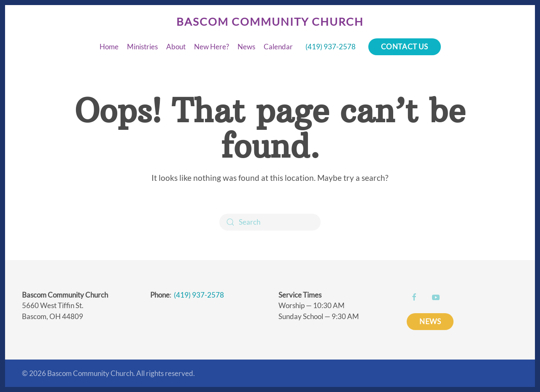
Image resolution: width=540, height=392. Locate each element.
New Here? (212, 47)
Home (109, 47)
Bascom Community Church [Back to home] (270, 21)
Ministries (142, 47)
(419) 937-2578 (331, 47)
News (246, 47)
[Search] (270, 222)
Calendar (278, 47)
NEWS (430, 321)
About (176, 47)
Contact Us (405, 47)
